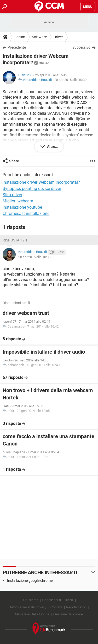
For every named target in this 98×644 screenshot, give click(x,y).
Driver (58, 37)
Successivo (81, 47)
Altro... (52, 146)
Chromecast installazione (26, 213)
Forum (20, 37)
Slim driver (12, 195)
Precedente (17, 47)
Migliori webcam (18, 201)
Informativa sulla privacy (28, 607)
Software (39, 37)
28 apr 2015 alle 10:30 (70, 80)
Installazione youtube (22, 207)
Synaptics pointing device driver (32, 189)
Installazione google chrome (30, 581)
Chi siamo (31, 600)
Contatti (56, 607)
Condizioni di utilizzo (58, 600)
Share (14, 161)
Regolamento (76, 607)
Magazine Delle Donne (32, 614)
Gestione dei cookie (68, 614)
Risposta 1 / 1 (15, 240)
